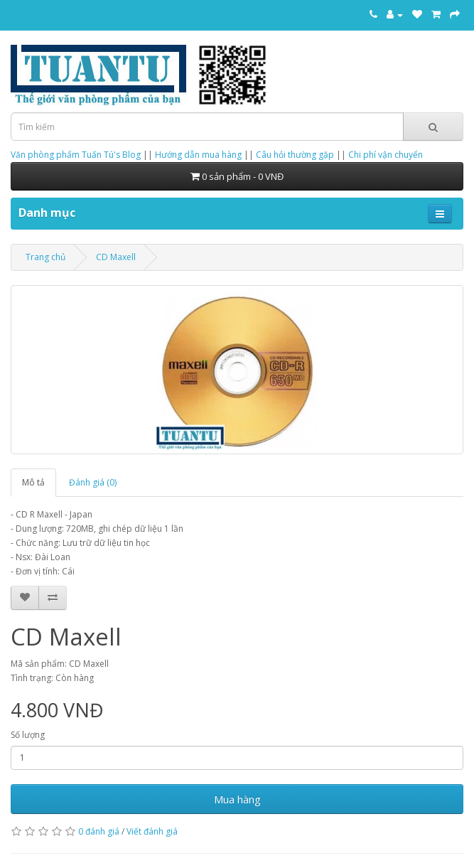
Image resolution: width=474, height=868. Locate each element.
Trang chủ (45, 257)
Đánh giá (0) (93, 482)
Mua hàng (237, 799)
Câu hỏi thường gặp (295, 155)
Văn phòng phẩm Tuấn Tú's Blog (76, 155)
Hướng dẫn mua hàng (198, 155)
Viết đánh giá (152, 831)
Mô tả (33, 482)
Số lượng (28, 735)
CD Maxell (116, 257)
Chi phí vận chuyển (386, 155)
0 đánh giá (99, 831)
